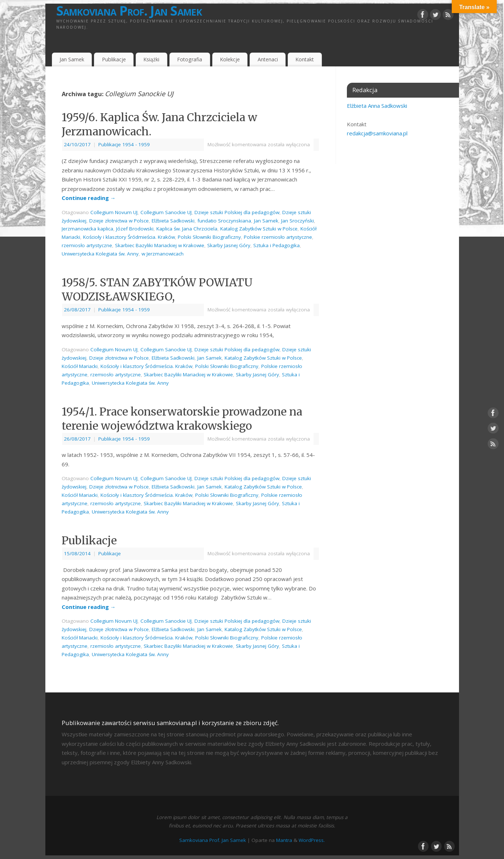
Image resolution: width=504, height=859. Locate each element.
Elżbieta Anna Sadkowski (377, 106)
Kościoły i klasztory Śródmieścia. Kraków (129, 237)
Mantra (284, 840)
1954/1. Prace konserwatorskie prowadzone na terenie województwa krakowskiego (182, 419)
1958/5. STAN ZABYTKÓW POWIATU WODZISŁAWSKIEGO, (157, 289)
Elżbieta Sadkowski (173, 221)
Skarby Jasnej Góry (229, 245)
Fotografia (190, 59)
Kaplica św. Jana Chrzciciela (187, 229)
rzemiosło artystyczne (87, 245)
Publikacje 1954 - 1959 (124, 144)
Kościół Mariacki (80, 366)
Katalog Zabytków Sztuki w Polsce (259, 229)
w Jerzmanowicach (163, 254)
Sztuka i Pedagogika (276, 245)
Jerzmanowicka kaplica (87, 229)
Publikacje (114, 59)
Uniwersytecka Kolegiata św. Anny (100, 254)
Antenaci (268, 59)
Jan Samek (72, 59)
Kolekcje (230, 59)
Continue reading (89, 198)
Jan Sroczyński (298, 221)
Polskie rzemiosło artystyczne (278, 237)
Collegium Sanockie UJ (166, 212)
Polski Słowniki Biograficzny (209, 237)
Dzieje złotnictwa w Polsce (119, 221)
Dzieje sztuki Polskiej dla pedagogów (237, 212)
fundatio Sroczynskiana (224, 221)
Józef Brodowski (135, 229)
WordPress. (312, 840)
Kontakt (305, 59)
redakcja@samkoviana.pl (377, 133)
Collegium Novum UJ (114, 212)
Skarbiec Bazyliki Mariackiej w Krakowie (160, 245)
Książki (151, 59)
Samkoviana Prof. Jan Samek (129, 11)
